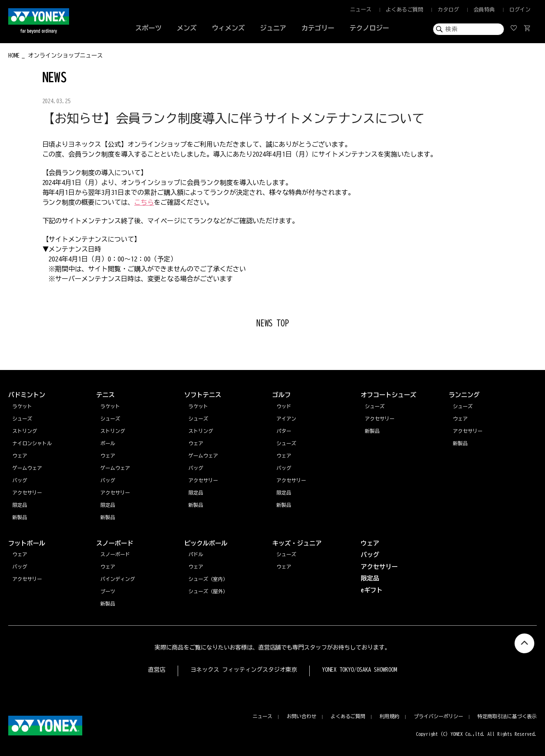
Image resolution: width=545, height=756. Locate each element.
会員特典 (484, 10)
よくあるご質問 (405, 10)
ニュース (361, 10)
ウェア (460, 418)
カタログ (448, 10)
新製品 (460, 443)
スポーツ (148, 28)
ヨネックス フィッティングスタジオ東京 (244, 670)
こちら (144, 202)
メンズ (187, 28)
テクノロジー (369, 28)
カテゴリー (318, 28)
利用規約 (390, 716)
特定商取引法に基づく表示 (507, 716)
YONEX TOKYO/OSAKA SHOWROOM (359, 670)
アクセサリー (468, 431)
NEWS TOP (273, 323)
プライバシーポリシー (438, 716)
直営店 (157, 670)
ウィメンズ (228, 28)
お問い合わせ (301, 716)
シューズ (463, 406)
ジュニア (273, 28)
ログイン (520, 10)
